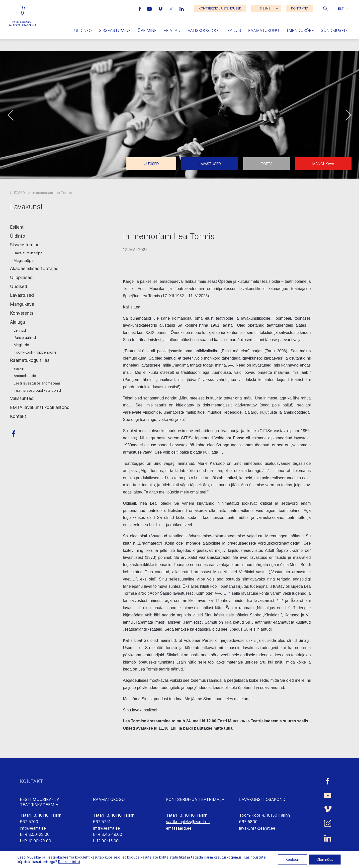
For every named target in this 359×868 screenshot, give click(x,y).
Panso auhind (25, 338)
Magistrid (21, 345)
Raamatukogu (264, 30)
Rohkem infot (69, 862)
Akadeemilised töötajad (34, 268)
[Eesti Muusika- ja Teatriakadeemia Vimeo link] (161, 8)
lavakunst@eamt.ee (257, 828)
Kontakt (18, 416)
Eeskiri (19, 368)
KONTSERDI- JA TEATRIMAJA (195, 799)
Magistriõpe (24, 260)
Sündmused (334, 30)
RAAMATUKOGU (109, 799)
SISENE (265, 8)
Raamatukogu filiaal (30, 360)
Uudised (151, 164)
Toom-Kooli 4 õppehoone (35, 352)
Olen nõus (325, 859)
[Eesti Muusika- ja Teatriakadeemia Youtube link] (150, 8)
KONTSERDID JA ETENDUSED (220, 8)
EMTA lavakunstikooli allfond (40, 407)
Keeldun (292, 859)
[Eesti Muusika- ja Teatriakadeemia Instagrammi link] (172, 8)
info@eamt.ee (33, 828)
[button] (326, 8)
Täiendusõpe (300, 30)
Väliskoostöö (203, 30)
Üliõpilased (21, 277)
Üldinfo (83, 30)
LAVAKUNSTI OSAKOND (262, 799)
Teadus (233, 30)
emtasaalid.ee (179, 828)
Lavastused (210, 164)
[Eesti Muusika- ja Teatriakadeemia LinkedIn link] (182, 8)
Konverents (22, 313)
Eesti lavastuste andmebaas (37, 383)
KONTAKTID (300, 8)
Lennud (20, 330)
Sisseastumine (115, 30)
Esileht (17, 227)
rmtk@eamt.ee (106, 828)
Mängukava (323, 164)
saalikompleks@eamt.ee (188, 822)
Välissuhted (22, 398)
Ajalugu (18, 322)
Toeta (267, 164)
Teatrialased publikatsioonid (37, 390)
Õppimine (147, 30)
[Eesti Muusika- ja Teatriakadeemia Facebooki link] (140, 8)
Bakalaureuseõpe (28, 253)
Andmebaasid (25, 376)
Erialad (172, 30)
